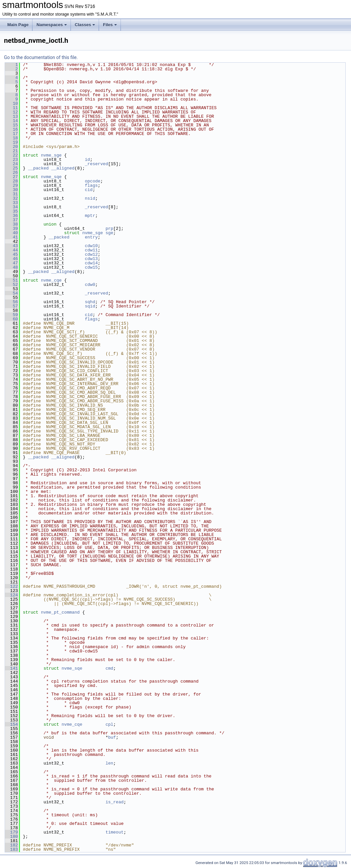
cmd (109, 668)
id (87, 160)
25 (11, 168)
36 (11, 216)
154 (11, 724)
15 (11, 125)
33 (11, 203)
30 (11, 190)
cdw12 (91, 254)
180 (11, 836)
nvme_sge (51, 155)
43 (11, 246)
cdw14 (91, 263)
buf (112, 737)
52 (11, 285)
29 (11, 185)
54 (11, 293)
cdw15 (91, 267)
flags (91, 185)
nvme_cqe (51, 280)
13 (11, 116)
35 (11, 211)
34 (11, 207)
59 (11, 315)
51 (11, 280)
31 (11, 194)
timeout (115, 832)
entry (91, 237)
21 (11, 151)
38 (11, 224)
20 (11, 147)
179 (11, 832)
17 (11, 134)
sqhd (90, 302)
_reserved (96, 164)
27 (11, 177)
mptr (90, 216)
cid (89, 190)
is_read (115, 802)
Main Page (18, 25)
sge (109, 233)
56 (11, 302)
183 (11, 849)
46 (11, 259)
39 (11, 229)
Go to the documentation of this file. (41, 57)
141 (11, 668)
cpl (109, 724)
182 (11, 845)
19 (11, 142)
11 (11, 108)
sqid (90, 306)
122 (11, 586)
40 (11, 233)
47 (11, 263)
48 (11, 267)
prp (109, 229)
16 (11, 129)
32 (11, 198)
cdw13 (91, 259)
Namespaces (52, 25)
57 (11, 306)
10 (11, 103)
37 (11, 220)
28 (11, 181)
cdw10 (91, 246)
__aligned (63, 168)
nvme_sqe (51, 177)
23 (11, 160)
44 (11, 250)
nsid (90, 198)
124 (11, 595)
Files (110, 25)
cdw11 (91, 250)
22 (11, 155)
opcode (93, 181)
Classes (85, 25)
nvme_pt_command (60, 612)
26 (11, 172)
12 (11, 112)
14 (11, 121)
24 (11, 164)
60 (11, 319)
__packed (38, 168)
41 (11, 237)
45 (11, 254)
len (109, 763)
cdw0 (90, 285)
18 (11, 138)
